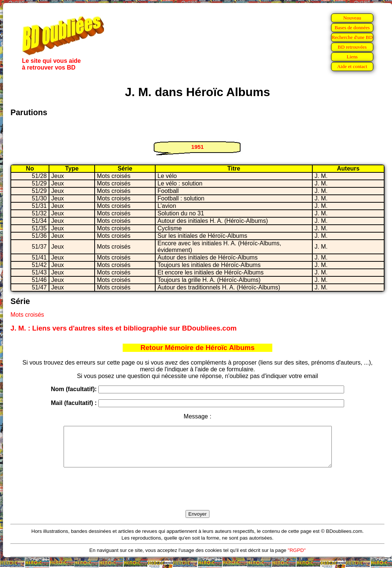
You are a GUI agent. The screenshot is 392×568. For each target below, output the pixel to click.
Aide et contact (352, 66)
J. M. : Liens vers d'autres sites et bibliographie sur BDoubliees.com (124, 328)
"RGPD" (297, 558)
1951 (197, 147)
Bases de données (352, 27)
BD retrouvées (352, 47)
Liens (352, 57)
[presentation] (197, 497)
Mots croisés (27, 315)
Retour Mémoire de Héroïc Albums (197, 348)
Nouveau (352, 18)
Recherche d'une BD (352, 37)
